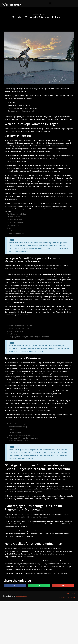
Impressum (71, 594)
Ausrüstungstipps (39, 14)
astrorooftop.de (21, 596)
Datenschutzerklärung (67, 597)
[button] (50, 3)
